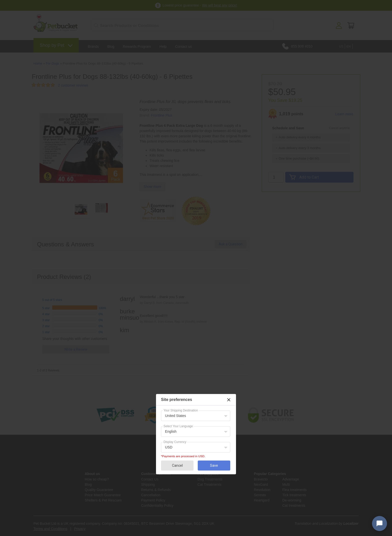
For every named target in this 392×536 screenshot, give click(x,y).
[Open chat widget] (379, 523)
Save (214, 465)
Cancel (177, 465)
